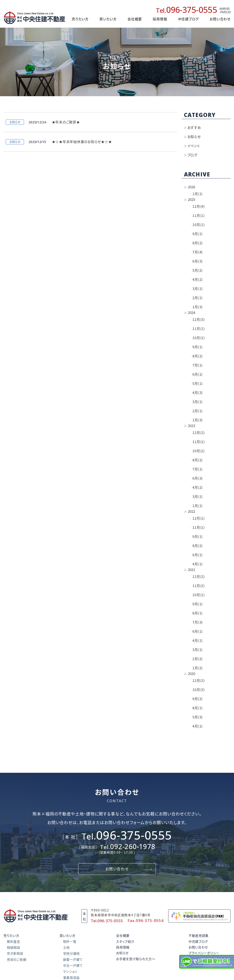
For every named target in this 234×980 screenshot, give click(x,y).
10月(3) (197, 690)
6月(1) (196, 374)
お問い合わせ (220, 19)
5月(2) (196, 270)
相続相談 (14, 948)
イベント (194, 146)
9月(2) (196, 699)
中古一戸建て (73, 966)
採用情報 (160, 19)
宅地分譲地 (72, 953)
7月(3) (196, 622)
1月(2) (196, 668)
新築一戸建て (73, 960)
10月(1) (197, 225)
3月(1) (196, 289)
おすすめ (194, 128)
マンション (70, 972)
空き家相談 (15, 953)
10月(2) (197, 451)
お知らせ (194, 137)
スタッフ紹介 (125, 942)
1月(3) (196, 307)
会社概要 (135, 19)
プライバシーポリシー (204, 953)
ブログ (192, 155)
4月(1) (196, 564)
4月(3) (196, 393)
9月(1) (196, 234)
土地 (66, 948)
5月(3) (196, 717)
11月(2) (197, 586)
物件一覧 (70, 942)
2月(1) (196, 298)
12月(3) (197, 320)
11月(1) (197, 216)
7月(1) (196, 365)
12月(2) (197, 433)
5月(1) (196, 384)
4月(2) (196, 280)
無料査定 (14, 942)
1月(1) (196, 194)
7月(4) (196, 252)
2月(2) (196, 659)
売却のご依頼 (17, 960)
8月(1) (196, 613)
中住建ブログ (198, 942)
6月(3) (196, 261)
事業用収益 (72, 978)
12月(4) (197, 206)
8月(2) (196, 243)
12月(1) (197, 518)
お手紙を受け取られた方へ (136, 959)
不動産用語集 (199, 936)
